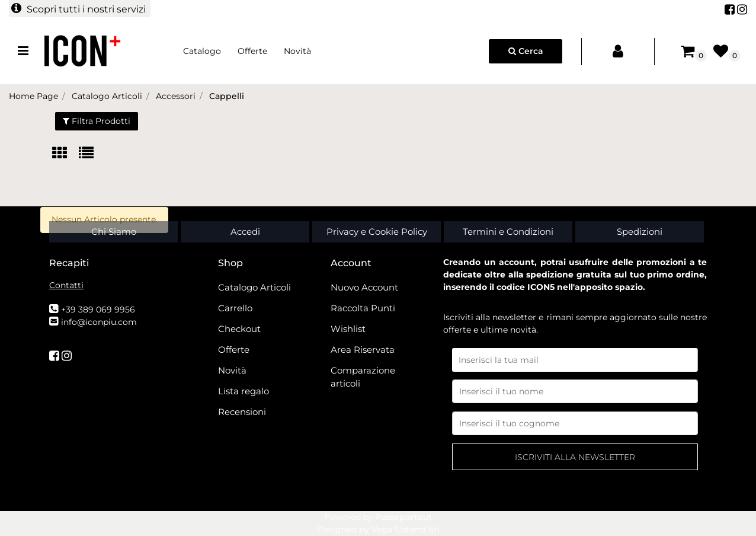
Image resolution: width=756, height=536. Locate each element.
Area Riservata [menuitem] (363, 350)
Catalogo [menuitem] (202, 51)
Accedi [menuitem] (245, 232)
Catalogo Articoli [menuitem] (254, 287)
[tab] (65, 154)
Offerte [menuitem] (252, 51)
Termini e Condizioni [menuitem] (508, 232)
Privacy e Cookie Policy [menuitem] (377, 232)
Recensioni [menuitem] (242, 412)
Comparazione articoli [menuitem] (363, 377)
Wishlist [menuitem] (348, 329)
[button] (575, 457)
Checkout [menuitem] (239, 329)
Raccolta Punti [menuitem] (363, 308)
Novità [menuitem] (297, 51)
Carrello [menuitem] (235, 308)
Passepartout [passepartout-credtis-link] (404, 517)
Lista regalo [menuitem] (244, 391)
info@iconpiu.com (99, 322)
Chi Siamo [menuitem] (114, 232)
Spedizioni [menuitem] (640, 232)
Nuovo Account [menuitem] (364, 287)
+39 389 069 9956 (98, 310)
